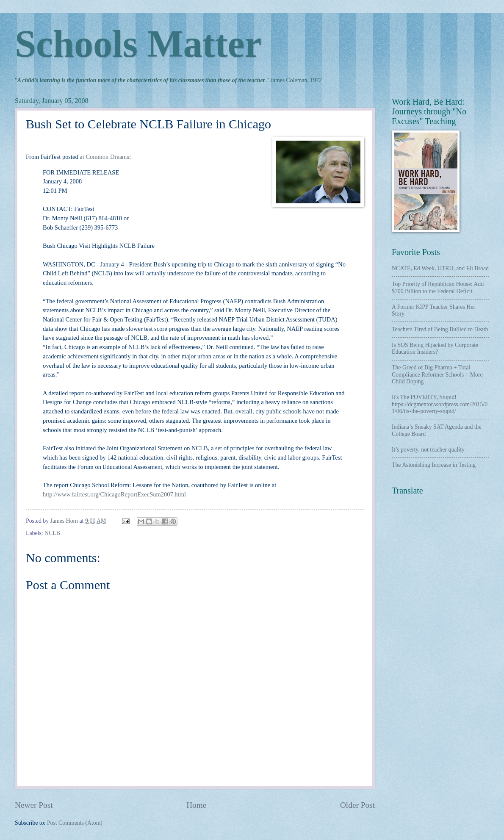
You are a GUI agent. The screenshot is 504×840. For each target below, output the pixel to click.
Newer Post (34, 805)
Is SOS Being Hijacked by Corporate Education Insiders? (435, 349)
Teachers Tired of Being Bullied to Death (440, 329)
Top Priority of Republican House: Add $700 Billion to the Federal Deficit (438, 288)
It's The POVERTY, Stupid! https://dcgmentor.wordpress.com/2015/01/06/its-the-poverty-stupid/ (440, 404)
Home (196, 805)
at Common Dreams (104, 157)
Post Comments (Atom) (75, 823)
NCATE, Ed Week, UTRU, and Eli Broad (440, 268)
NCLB (52, 533)
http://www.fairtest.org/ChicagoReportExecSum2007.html (114, 494)
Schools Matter (138, 44)
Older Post (357, 805)
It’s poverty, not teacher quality (428, 450)
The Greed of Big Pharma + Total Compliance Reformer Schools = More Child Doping (437, 374)
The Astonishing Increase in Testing (434, 465)
